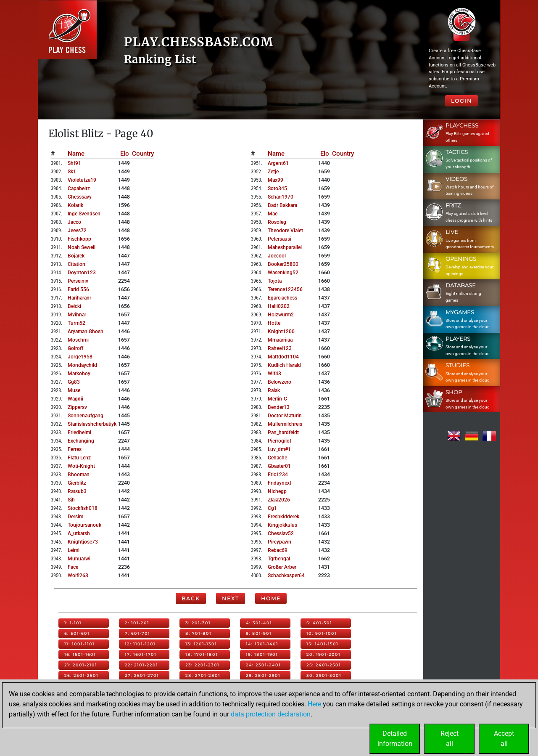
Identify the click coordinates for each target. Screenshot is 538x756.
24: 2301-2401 (263, 665)
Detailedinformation (395, 739)
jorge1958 (80, 357)
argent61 (278, 163)
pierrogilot (280, 441)
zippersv (77, 407)
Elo (125, 154)
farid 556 (78, 289)
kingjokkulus (282, 525)
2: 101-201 (137, 623)
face (73, 567)
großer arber (282, 567)
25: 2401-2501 (324, 665)
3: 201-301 (198, 623)
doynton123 (82, 273)
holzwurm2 (281, 315)
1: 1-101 (73, 623)
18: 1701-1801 (202, 654)
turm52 (76, 323)
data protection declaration (271, 714)
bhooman (79, 475)
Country (143, 154)
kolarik (75, 205)
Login (462, 101)
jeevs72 (77, 231)
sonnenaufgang (86, 416)
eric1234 (278, 475)
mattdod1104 (283, 357)
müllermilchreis (285, 424)
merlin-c (277, 399)
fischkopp (79, 239)
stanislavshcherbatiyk (92, 424)
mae (273, 214)
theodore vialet (285, 231)
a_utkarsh (79, 533)
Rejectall (450, 739)
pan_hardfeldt (283, 432)
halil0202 (279, 306)
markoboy (79, 374)
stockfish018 (83, 508)
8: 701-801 (198, 633)
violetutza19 (82, 180)
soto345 (277, 188)
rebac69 (278, 550)
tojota (275, 281)
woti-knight (81, 466)
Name (76, 154)
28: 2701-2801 (203, 675)
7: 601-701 (137, 633)
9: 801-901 (259, 633)
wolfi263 (78, 576)
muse (74, 390)
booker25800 (283, 264)
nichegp (277, 491)
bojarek (76, 256)
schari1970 (281, 197)
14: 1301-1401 (262, 644)
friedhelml (79, 432)
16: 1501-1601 (80, 654)
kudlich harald (284, 365)
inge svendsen (84, 214)
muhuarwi (79, 559)
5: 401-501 (319, 623)
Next (231, 598)
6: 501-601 (77, 633)
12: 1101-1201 (140, 644)
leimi (74, 550)
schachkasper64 (286, 576)
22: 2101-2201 (141, 665)
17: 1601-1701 (141, 654)
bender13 (279, 407)
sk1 (72, 172)
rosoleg (277, 222)
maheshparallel (285, 247)
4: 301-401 (259, 623)
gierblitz (77, 483)
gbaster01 (279, 466)
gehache (277, 458)
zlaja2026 (279, 500)
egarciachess (282, 298)
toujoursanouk (84, 525)
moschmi (78, 340)
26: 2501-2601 (81, 675)
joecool (277, 256)
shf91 (74, 163)
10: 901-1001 (322, 633)
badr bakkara (282, 205)
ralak (274, 390)
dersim (75, 517)
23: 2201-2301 (202, 665)
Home (271, 598)
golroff (75, 348)
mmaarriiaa (280, 340)
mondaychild (82, 365)
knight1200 (281, 332)
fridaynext (280, 483)
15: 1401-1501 (322, 644)
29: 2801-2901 (263, 675)
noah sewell (82, 247)
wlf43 (274, 374)
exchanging (81, 441)
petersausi (280, 239)
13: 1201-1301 (201, 644)
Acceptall (504, 739)
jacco (74, 222)
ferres (75, 449)
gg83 (74, 382)
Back (191, 598)
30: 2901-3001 (324, 675)
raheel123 (280, 348)
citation (76, 264)
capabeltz (79, 188)
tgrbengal (279, 559)
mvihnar (77, 315)
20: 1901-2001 (323, 654)
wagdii (75, 399)
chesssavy (80, 197)
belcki (74, 306)
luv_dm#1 (279, 449)
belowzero (280, 382)
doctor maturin (285, 416)
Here (314, 704)
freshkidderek (284, 517)
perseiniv (78, 281)
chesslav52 (281, 533)
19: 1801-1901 (262, 654)
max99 (276, 180)
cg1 (272, 508)
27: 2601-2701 (142, 675)
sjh (71, 500)
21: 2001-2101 (81, 665)
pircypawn (280, 542)
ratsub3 (77, 491)
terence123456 (285, 289)
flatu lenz (79, 458)
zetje (273, 172)
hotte (274, 323)
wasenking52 (283, 273)
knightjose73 (83, 542)
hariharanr (79, 298)
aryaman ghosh (86, 332)
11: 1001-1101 (79, 644)
